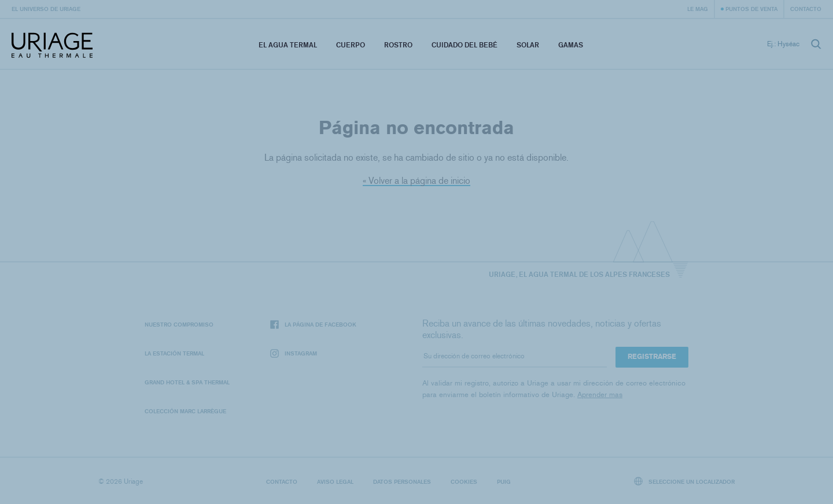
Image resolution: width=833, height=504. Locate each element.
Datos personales (402, 481)
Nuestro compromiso (179, 324)
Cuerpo (351, 45)
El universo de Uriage (46, 9)
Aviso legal (335, 481)
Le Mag (698, 9)
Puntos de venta (751, 9)
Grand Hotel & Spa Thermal (187, 382)
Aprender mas (600, 394)
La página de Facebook (313, 325)
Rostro (398, 45)
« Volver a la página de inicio (417, 181)
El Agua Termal (288, 45)
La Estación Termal (174, 353)
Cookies (464, 481)
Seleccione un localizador (685, 481)
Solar (528, 45)
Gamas (571, 45)
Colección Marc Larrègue (185, 411)
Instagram (294, 353)
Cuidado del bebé (465, 45)
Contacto (806, 9)
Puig (504, 481)
